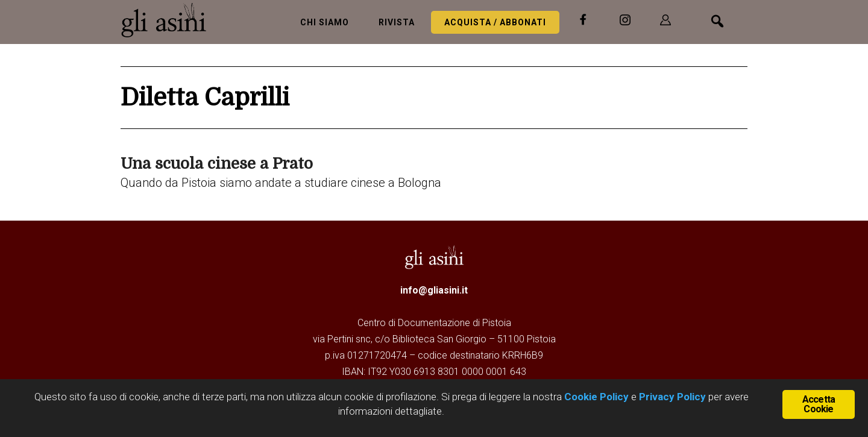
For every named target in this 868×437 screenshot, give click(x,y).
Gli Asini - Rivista (169, 20)
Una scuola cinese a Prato (217, 164)
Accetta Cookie (819, 404)
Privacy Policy (672, 397)
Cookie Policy (595, 397)
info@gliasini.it (434, 290)
